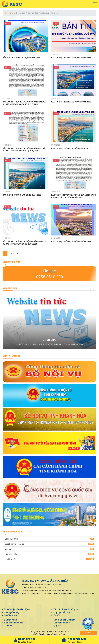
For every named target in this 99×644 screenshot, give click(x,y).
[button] (90, 289)
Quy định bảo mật (62, 612)
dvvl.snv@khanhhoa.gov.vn (36, 587)
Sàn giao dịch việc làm (64, 620)
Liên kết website (11, 356)
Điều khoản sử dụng (14, 623)
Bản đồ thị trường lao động (17, 609)
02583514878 (46, 584)
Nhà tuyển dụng (12, 612)
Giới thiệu (9, 626)
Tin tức (57, 615)
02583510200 (58, 584)
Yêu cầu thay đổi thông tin (66, 609)
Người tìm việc (11, 615)
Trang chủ (9, 13)
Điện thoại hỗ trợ (12, 262)
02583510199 (35, 584)
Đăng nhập (22, 642)
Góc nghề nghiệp (62, 623)
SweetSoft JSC (60, 634)
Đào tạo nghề (10, 620)
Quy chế (57, 626)
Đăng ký (30, 642)
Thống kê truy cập (12, 532)
